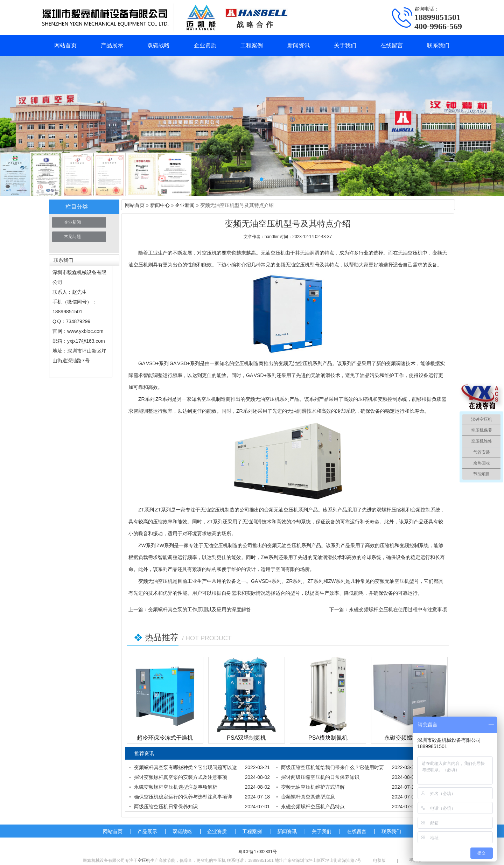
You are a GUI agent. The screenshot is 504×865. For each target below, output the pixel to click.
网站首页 (65, 45)
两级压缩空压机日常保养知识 (166, 807)
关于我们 (345, 45)
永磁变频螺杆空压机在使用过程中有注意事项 (398, 609)
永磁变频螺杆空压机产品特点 (313, 807)
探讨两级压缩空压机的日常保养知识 (320, 777)
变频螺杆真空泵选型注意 (308, 797)
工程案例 (252, 45)
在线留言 (392, 45)
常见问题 (72, 237)
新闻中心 (160, 205)
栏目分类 (77, 207)
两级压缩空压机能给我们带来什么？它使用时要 (332, 767)
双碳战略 (159, 45)
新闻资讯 (299, 45)
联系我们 (438, 45)
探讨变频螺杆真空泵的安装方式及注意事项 (181, 777)
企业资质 (205, 45)
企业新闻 (72, 222)
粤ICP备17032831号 (257, 852)
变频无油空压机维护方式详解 (313, 787)
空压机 (144, 860)
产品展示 (112, 45)
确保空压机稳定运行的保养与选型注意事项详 (183, 797)
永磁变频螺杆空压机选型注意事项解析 (176, 787)
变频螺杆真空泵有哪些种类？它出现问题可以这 (185, 767)
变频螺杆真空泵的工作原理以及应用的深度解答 (199, 609)
